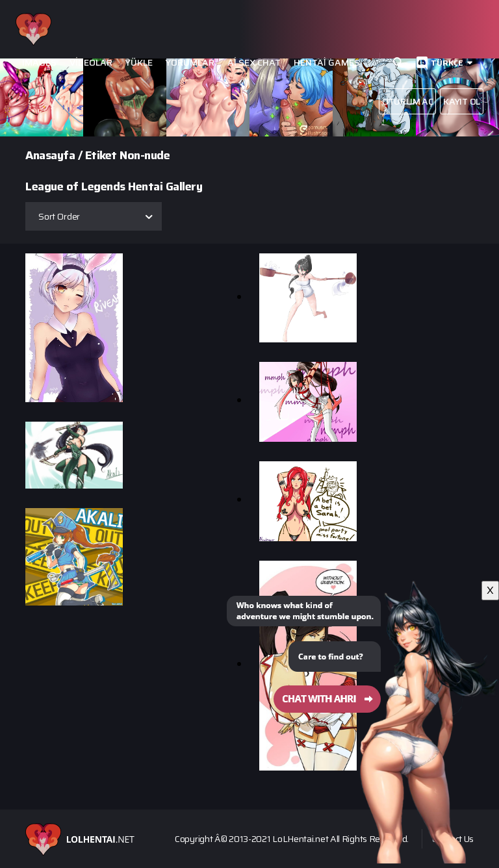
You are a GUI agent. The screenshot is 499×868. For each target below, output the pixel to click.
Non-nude (145, 155)
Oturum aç (407, 101)
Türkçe (447, 63)
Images (39, 63)
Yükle (139, 63)
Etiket (101, 155)
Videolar (91, 63)
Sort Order (59, 216)
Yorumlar (190, 63)
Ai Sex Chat (254, 63)
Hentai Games (327, 63)
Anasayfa (50, 155)
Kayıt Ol (462, 101)
